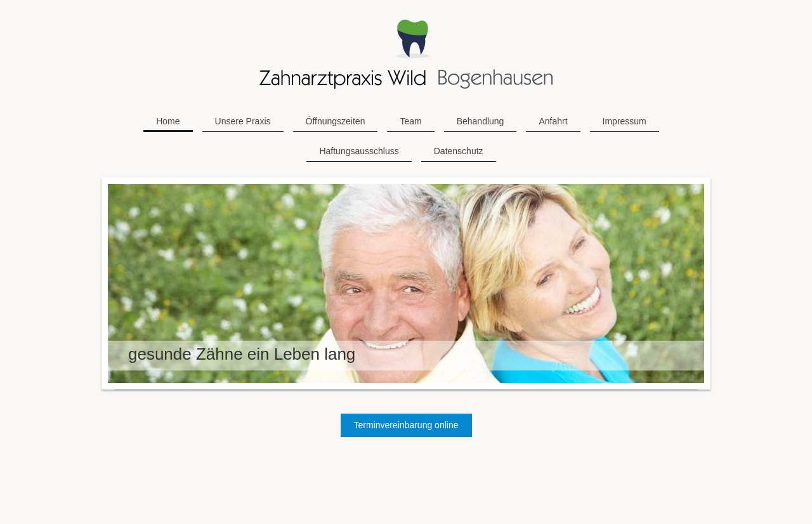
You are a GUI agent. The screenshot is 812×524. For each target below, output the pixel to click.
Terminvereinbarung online (406, 425)
